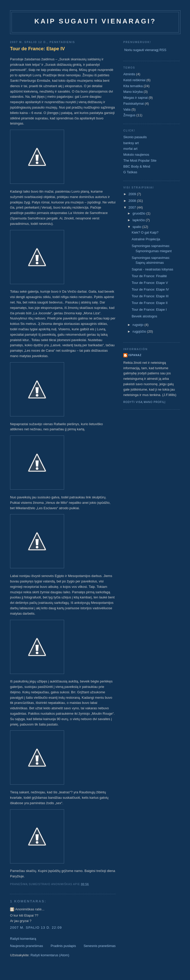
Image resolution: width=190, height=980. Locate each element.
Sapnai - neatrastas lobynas (152, 269)
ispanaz (135, 355)
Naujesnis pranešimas (27, 946)
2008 (133, 201)
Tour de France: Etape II (149, 303)
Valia (127, 109)
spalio (137, 227)
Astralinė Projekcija (146, 239)
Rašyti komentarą (23, 939)
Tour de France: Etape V (150, 283)
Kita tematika (133, 86)
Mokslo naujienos (136, 155)
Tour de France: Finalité (149, 276)
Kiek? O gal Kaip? (145, 232)
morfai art (130, 149)
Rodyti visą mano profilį (144, 402)
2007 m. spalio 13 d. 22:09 (36, 928)
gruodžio (139, 213)
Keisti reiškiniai (134, 80)
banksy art (131, 143)
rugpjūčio (140, 331)
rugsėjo (139, 325)
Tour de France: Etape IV (37, 49)
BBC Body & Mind (137, 166)
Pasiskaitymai (133, 104)
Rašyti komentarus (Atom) (50, 955)
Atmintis (129, 74)
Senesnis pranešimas (100, 946)
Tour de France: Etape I (149, 310)
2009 (133, 194)
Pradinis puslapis (63, 946)
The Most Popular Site (140, 160)
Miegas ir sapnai (136, 98)
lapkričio (139, 220)
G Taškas (130, 172)
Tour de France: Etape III (150, 296)
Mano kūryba (133, 92)
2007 (133, 207)
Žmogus (129, 115)
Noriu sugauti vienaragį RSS (145, 50)
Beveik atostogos (144, 316)
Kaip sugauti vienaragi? (95, 21)
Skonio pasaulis (135, 137)
